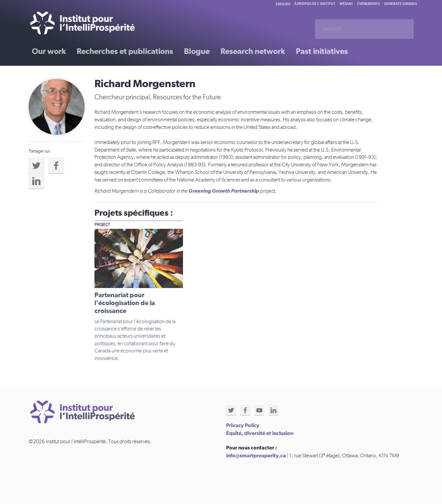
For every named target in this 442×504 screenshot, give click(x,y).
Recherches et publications (125, 52)
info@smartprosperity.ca (256, 456)
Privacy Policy (243, 425)
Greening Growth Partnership (224, 191)
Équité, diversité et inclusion (260, 433)
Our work (49, 52)
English (283, 4)
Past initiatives (322, 52)
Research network (253, 52)
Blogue (197, 52)
